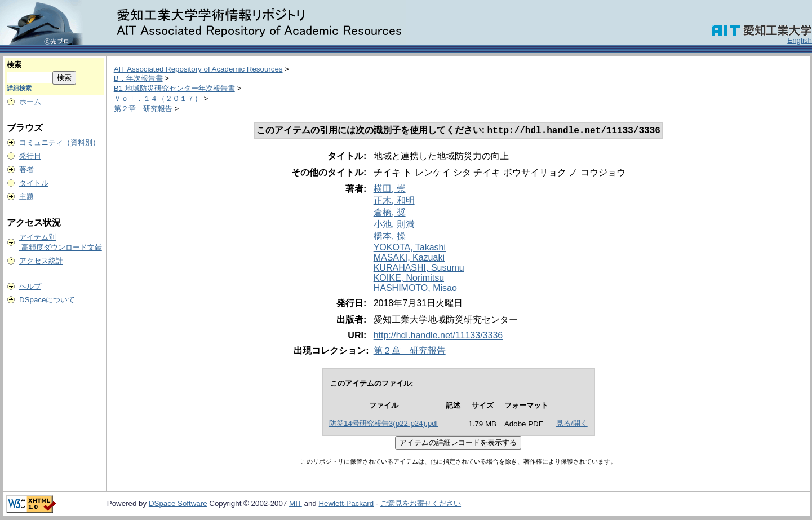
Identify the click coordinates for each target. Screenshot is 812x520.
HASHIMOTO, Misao (415, 289)
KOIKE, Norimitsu (409, 279)
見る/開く (572, 424)
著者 (26, 169)
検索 (14, 65)
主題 (26, 197)
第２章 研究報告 (143, 109)
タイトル (34, 183)
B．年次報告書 (138, 78)
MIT (296, 504)
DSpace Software (178, 504)
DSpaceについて (47, 300)
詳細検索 (19, 88)
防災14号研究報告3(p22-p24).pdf (383, 424)
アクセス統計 (41, 261)
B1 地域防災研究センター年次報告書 (174, 88)
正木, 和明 (394, 202)
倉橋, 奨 (390, 213)
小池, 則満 (394, 225)
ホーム (30, 102)
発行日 (30, 156)
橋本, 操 (390, 237)
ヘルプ (30, 286)
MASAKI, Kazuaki (409, 259)
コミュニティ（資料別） (59, 142)
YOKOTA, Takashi (410, 248)
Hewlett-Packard (346, 504)
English (800, 40)
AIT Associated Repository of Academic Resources (198, 69)
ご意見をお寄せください (421, 504)
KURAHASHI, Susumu (419, 269)
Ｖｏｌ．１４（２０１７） (158, 98)
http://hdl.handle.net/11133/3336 (438, 336)
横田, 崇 (390, 190)
